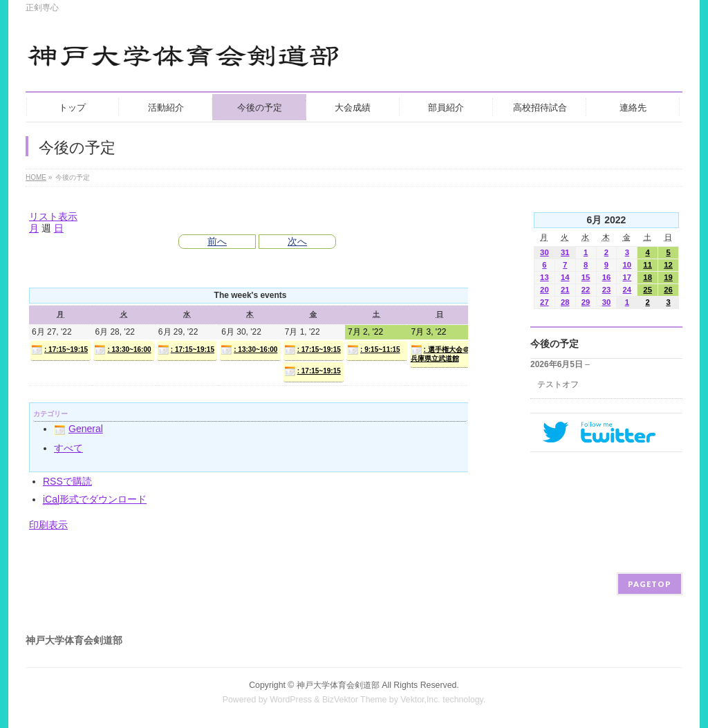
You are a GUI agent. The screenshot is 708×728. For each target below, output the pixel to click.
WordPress (291, 700)
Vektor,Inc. (420, 700)
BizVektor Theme (355, 700)
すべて (68, 448)
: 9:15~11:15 (374, 350)
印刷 (48, 525)
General (78, 429)
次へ (297, 241)
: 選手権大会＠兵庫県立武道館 (440, 353)
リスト (53, 216)
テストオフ (558, 384)
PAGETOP (650, 584)
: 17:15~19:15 (59, 350)
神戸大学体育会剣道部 (338, 685)
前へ (217, 241)
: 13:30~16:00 (122, 350)
